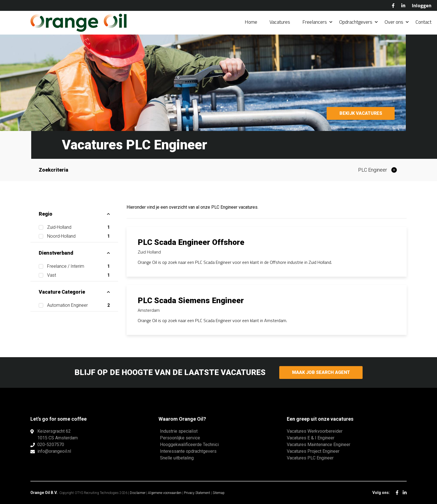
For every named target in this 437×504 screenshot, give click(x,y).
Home (251, 22)
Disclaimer (138, 493)
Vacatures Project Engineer (313, 451)
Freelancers (315, 22)
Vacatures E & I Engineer (311, 438)
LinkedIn (403, 6)
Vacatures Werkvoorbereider (315, 431)
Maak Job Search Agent (321, 372)
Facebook (393, 6)
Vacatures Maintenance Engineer (319, 445)
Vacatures (280, 22)
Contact (423, 22)
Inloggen (422, 5)
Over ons (394, 22)
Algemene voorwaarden (165, 493)
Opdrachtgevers (356, 22)
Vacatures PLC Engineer (310, 458)
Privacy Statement (197, 493)
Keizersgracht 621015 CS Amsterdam (58, 434)
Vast (78, 275)
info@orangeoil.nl (54, 451)
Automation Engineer (78, 305)
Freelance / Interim (78, 266)
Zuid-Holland (78, 227)
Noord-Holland (78, 236)
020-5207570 (51, 445)
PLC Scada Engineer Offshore (191, 242)
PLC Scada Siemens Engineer (191, 300)
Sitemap (219, 493)
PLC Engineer (373, 170)
